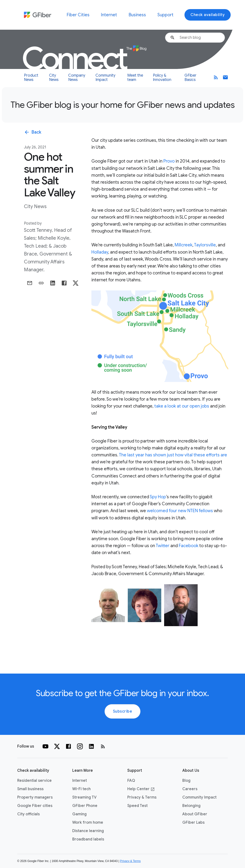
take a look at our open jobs (182, 406)
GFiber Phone (85, 806)
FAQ (131, 781)
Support (165, 15)
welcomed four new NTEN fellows (180, 511)
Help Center (141, 789)
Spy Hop (158, 497)
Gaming (79, 814)
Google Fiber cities (35, 806)
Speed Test (137, 806)
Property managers (35, 797)
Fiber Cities (78, 15)
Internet (109, 15)
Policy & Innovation (162, 78)
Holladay (100, 252)
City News (54, 78)
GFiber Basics (190, 78)
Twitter (163, 546)
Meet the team (135, 78)
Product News (31, 78)
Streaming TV (84, 797)
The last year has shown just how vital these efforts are (173, 455)
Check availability (208, 15)
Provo (169, 161)
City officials (28, 814)
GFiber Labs (193, 823)
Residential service (34, 781)
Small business (30, 789)
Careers (190, 789)
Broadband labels (88, 839)
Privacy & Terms (142, 797)
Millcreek (184, 245)
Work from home (88, 823)
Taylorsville (205, 245)
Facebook (189, 546)
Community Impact (105, 78)
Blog (186, 781)
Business (137, 15)
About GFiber (195, 814)
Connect (84, 59)
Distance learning (88, 831)
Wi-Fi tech (81, 789)
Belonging (191, 806)
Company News (77, 78)
